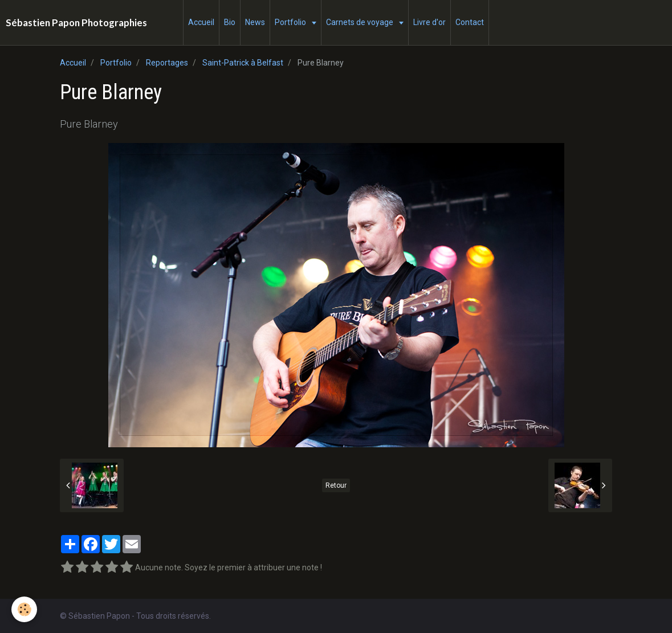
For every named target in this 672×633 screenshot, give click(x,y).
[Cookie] (24, 609)
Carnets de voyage (361, 22)
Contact (470, 22)
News (255, 22)
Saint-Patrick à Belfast (243, 63)
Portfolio (291, 22)
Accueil (201, 22)
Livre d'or (429, 22)
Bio (230, 22)
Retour (336, 485)
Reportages (167, 63)
